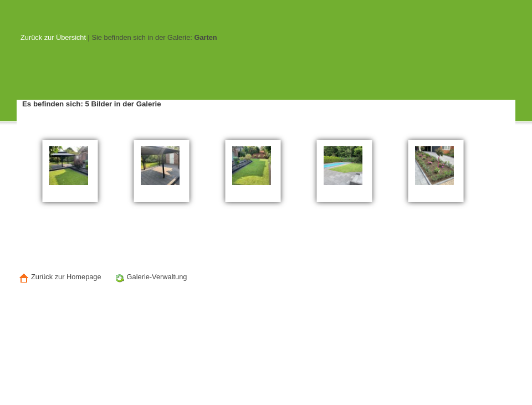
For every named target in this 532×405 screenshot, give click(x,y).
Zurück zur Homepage (59, 278)
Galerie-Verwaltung (150, 278)
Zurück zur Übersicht (53, 37)
